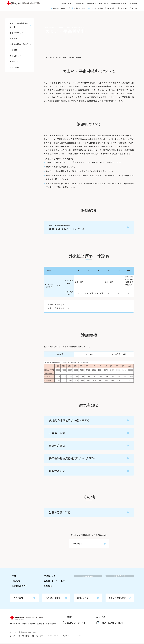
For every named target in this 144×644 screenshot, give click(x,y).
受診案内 (80, 3)
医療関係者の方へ (119, 3)
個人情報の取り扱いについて (29, 633)
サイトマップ (14, 633)
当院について (67, 3)
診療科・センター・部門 (97, 3)
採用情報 (133, 3)
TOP (45, 58)
